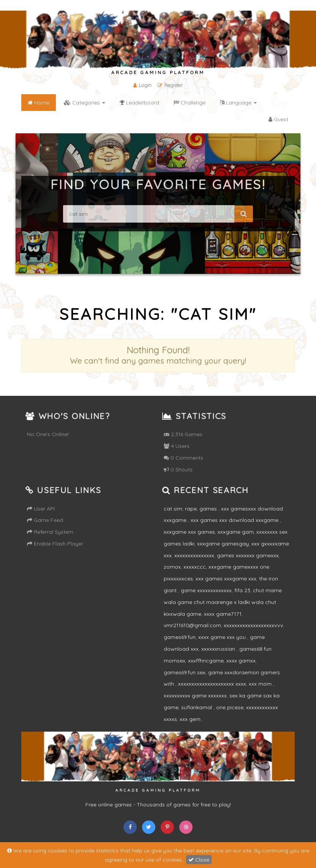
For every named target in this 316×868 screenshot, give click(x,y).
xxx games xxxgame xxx (226, 579)
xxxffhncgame (206, 661)
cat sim (173, 509)
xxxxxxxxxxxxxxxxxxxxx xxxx (212, 684)
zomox (172, 567)
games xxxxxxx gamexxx (248, 555)
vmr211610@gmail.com (192, 625)
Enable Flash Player (55, 544)
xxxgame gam (236, 532)
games (209, 509)
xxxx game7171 (223, 614)
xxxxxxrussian (219, 649)
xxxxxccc (195, 567)
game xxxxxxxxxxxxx (206, 590)
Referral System (50, 532)
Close (199, 860)
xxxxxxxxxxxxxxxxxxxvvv (253, 625)
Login (142, 85)
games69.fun (180, 637)
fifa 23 (242, 590)
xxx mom (261, 684)
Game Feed (45, 520)
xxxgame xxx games (189, 532)
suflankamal (197, 707)
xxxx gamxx (241, 661)
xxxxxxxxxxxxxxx (194, 555)
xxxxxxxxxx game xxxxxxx (195, 696)
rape (191, 509)
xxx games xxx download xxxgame (235, 520)
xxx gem (191, 719)
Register (170, 85)
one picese (230, 707)
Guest (278, 119)
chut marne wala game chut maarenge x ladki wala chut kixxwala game (223, 602)
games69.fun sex (185, 672)
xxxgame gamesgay (223, 544)
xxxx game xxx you (223, 637)
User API (41, 509)
